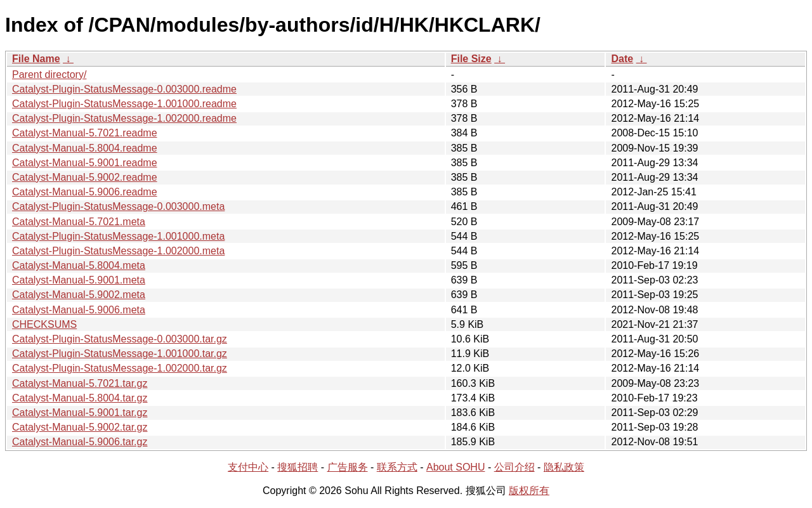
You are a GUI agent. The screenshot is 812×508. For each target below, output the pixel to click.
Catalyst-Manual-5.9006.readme (85, 192)
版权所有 (529, 491)
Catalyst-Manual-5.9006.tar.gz (80, 442)
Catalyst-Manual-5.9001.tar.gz (80, 413)
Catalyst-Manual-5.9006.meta (79, 310)
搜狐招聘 (298, 467)
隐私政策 (564, 467)
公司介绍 (514, 467)
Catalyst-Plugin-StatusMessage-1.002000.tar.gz (120, 368)
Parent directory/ (49, 75)
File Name (36, 59)
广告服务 (348, 467)
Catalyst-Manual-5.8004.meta (79, 265)
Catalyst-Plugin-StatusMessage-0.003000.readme (124, 89)
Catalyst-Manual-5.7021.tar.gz (80, 383)
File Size (471, 59)
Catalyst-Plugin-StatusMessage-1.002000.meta (118, 251)
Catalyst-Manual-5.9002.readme (85, 177)
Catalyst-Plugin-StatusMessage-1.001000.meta (118, 236)
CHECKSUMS (44, 324)
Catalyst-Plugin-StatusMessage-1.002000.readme (124, 118)
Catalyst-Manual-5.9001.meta (79, 280)
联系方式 (397, 467)
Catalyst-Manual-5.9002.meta (79, 295)
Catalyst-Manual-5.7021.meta (79, 222)
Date (622, 59)
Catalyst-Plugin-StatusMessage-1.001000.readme (124, 104)
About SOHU (455, 467)
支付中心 (248, 467)
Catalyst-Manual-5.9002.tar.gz (80, 427)
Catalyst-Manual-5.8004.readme (85, 148)
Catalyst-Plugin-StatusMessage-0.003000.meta (118, 206)
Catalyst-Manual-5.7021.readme (85, 133)
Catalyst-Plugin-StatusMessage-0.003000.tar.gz (120, 339)
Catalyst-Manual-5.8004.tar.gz (80, 398)
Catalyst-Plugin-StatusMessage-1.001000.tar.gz (120, 354)
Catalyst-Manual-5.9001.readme (85, 163)
